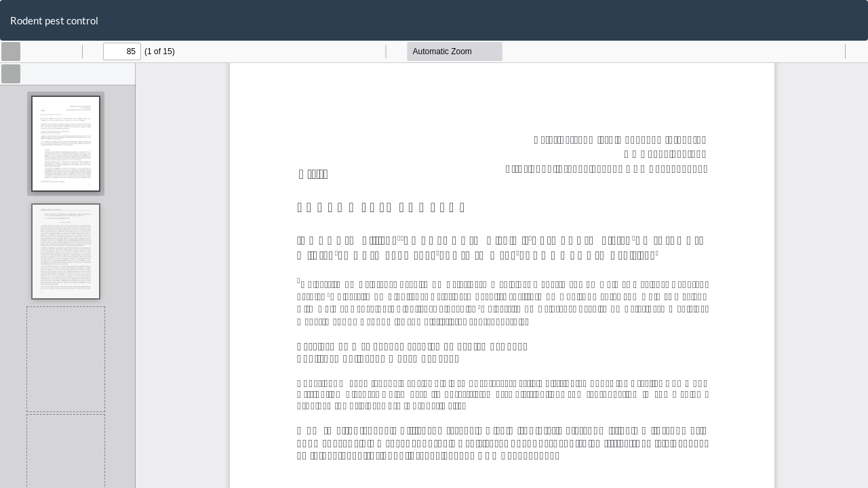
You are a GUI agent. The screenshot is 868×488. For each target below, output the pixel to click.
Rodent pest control (54, 20)
